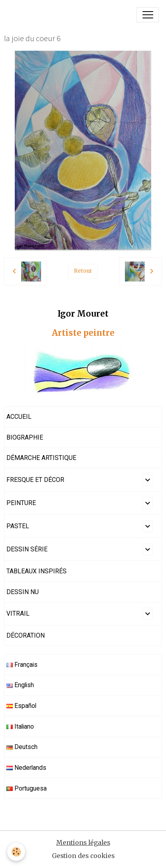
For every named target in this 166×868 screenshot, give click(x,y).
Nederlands (26, 768)
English (20, 685)
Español (21, 706)
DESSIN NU (23, 592)
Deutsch (22, 747)
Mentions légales (83, 843)
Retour (83, 271)
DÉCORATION (26, 635)
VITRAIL (18, 613)
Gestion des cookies (83, 856)
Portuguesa (27, 788)
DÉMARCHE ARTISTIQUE (41, 458)
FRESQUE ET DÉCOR (35, 480)
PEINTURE (21, 503)
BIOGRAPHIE (25, 437)
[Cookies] (16, 852)
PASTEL (18, 526)
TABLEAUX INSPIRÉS (37, 571)
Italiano (20, 726)
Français (22, 665)
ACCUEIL (19, 417)
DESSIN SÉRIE (27, 549)
